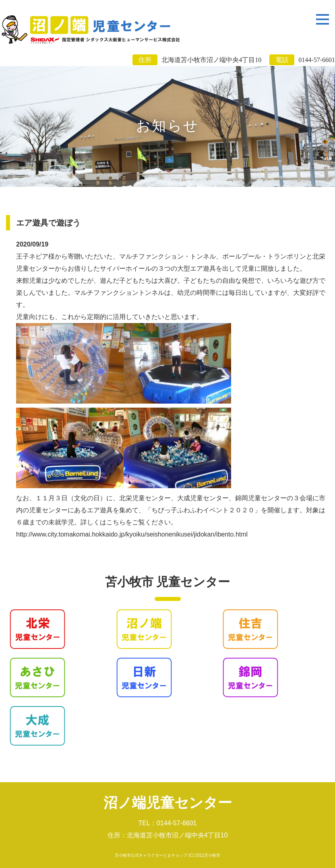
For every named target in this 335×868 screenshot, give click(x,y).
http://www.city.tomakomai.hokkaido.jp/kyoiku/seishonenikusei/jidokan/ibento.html (132, 534)
